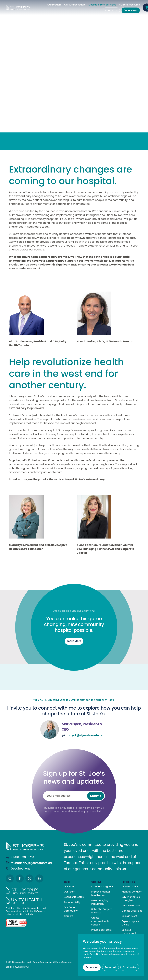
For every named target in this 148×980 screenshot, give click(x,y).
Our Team (70, 892)
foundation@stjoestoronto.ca (29, 863)
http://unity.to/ (27, 914)
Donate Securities (132, 911)
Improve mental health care (101, 893)
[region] (111, 955)
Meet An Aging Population (100, 902)
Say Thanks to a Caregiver (131, 899)
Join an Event (129, 916)
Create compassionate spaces (100, 921)
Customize (130, 967)
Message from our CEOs (102, 5)
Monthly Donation (132, 892)
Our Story (69, 887)
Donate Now (131, 10)
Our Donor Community (71, 909)
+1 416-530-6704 (20, 857)
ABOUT (67, 882)
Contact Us (111, 10)
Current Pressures (129, 5)
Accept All (92, 967)
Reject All (110, 967)
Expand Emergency (102, 887)
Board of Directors (74, 897)
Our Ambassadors (75, 5)
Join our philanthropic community (130, 933)
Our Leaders (54, 5)
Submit (96, 796)
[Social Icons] (10, 878)
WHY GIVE (96, 882)
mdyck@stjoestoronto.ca (83, 735)
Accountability (72, 902)
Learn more (74, 641)
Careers (68, 916)
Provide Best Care (102, 930)
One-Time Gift (130, 887)
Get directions (18, 869)
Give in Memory (131, 906)
